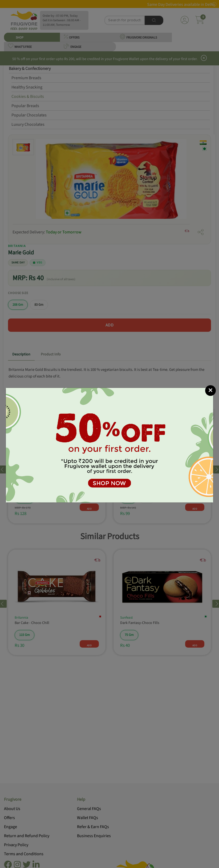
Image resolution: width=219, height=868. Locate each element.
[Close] (210, 391)
